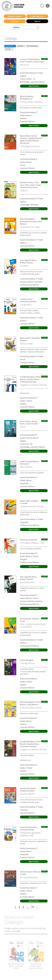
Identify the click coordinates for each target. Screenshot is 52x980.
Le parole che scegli (30, 227)
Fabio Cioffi (25, 501)
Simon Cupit (39, 62)
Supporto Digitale (15, 16)
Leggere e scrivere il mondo (33, 385)
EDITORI (9, 49)
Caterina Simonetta (28, 827)
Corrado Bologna (27, 377)
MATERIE (21, 46)
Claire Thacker (26, 62)
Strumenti (15, 21)
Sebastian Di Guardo (29, 540)
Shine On (24, 65)
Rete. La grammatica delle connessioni (33, 625)
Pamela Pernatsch (28, 788)
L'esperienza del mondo (32, 506)
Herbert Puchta (27, 182)
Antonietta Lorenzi (28, 221)
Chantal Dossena (27, 791)
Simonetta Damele (28, 301)
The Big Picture (27, 663)
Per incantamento (29, 877)
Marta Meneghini (27, 219)
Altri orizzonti (26, 467)
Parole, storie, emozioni (31, 102)
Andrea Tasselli (26, 263)
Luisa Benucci (33, 704)
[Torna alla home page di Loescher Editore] (13, 6)
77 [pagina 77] (33, 907)
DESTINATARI (11, 46)
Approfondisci (34, 86)
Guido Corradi (26, 141)
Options (24, 190)
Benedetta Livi (26, 99)
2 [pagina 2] (19, 907)
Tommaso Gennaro (28, 382)
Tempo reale (26, 344)
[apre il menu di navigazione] (48, 6)
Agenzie (37, 21)
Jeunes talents (27, 794)
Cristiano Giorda (27, 830)
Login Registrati (37, 16)
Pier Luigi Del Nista (28, 260)
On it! (23, 427)
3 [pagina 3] (23, 907)
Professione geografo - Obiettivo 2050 (31, 834)
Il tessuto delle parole (31, 708)
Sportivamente (27, 582)
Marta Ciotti (25, 338)
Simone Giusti (26, 872)
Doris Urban (25, 421)
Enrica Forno (25, 619)
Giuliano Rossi (33, 379)
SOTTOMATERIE (33, 46)
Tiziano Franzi (26, 299)
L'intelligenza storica (30, 146)
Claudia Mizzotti (35, 138)
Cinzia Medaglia (27, 660)
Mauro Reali (25, 136)
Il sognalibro (26, 305)
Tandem (24, 266)
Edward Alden (33, 59)
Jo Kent (23, 59)
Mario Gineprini (27, 96)
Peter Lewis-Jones (33, 185)
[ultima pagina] (37, 907)
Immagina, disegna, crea (32, 543)
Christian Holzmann (29, 187)
